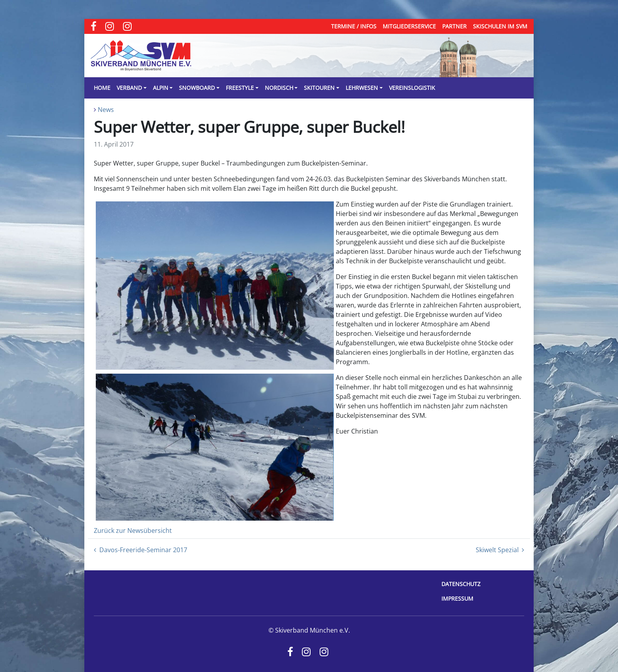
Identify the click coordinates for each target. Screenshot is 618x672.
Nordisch (279, 88)
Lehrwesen (362, 88)
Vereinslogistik (412, 88)
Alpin (161, 88)
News (106, 110)
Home (102, 88)
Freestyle (240, 88)
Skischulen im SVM (500, 26)
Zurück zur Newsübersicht (133, 531)
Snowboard (197, 88)
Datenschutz (461, 584)
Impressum (457, 598)
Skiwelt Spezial (500, 550)
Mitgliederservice (409, 26)
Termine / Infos (354, 26)
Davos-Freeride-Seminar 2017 (141, 550)
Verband (129, 88)
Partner (454, 26)
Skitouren (319, 88)
